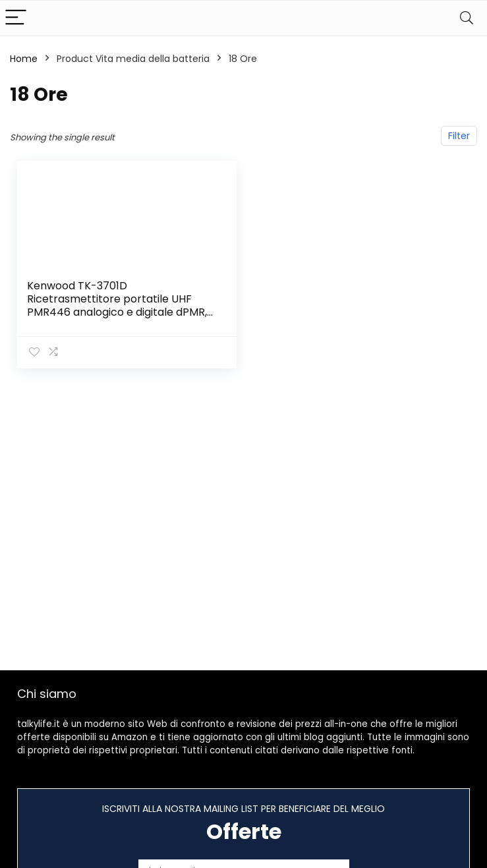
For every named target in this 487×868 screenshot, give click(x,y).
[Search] (467, 18)
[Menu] (16, 18)
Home (24, 59)
